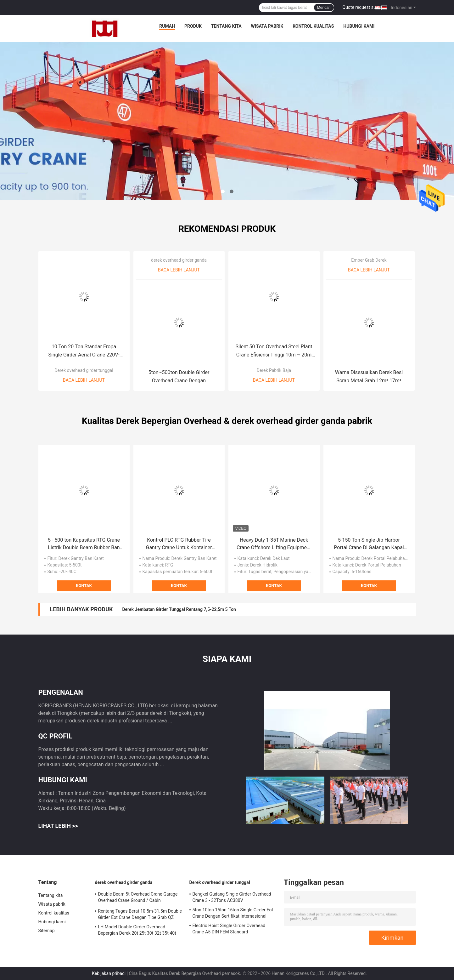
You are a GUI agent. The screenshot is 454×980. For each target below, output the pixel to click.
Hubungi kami (359, 26)
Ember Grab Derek (369, 260)
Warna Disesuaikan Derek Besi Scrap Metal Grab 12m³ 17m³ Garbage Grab (369, 377)
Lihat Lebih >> (58, 826)
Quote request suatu (362, 7)
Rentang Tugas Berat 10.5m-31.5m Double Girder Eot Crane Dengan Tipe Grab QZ (140, 914)
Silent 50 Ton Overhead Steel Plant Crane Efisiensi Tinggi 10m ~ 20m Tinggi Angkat (274, 351)
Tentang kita (226, 26)
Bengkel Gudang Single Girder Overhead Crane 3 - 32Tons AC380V (232, 897)
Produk (193, 26)
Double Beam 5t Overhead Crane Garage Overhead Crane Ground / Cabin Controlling (138, 898)
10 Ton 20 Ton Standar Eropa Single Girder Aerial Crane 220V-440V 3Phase (84, 351)
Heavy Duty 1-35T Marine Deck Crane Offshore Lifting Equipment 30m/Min (274, 544)
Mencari (324, 8)
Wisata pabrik (267, 26)
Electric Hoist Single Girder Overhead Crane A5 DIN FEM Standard (229, 929)
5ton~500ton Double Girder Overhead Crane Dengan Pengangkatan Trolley (179, 377)
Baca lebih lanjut (84, 380)
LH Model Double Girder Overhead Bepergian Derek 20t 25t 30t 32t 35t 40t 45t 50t (137, 931)
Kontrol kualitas (313, 26)
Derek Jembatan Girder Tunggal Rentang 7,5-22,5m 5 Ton (179, 609)
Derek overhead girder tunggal (84, 370)
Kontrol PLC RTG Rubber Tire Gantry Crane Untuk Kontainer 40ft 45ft (179, 544)
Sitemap (47, 931)
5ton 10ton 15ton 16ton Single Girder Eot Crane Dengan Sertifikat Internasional (233, 913)
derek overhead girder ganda (179, 260)
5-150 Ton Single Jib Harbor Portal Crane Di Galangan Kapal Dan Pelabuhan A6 (369, 544)
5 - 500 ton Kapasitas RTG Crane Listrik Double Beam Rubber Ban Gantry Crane (84, 544)
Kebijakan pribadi (109, 973)
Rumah (167, 26)
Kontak (84, 586)
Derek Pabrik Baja (274, 370)
